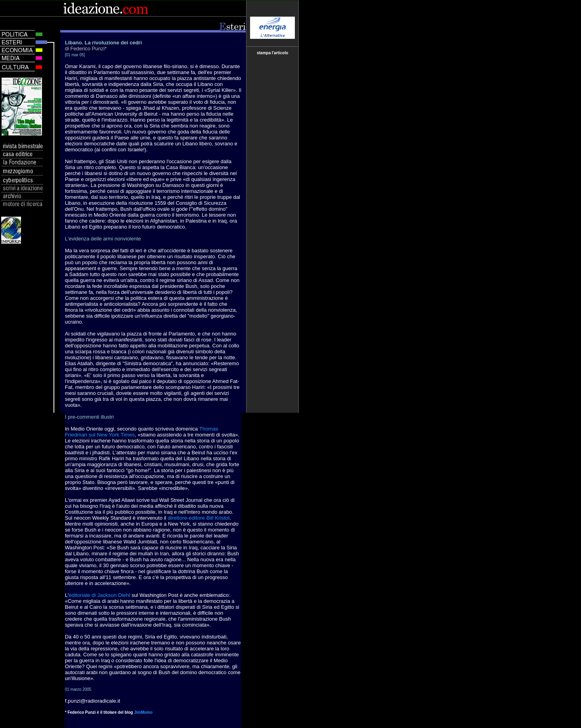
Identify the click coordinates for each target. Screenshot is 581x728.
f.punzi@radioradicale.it (93, 701)
